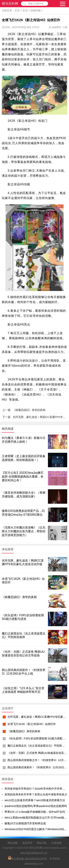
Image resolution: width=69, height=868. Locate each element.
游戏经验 (36, 10)
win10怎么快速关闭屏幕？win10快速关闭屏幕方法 (35, 800)
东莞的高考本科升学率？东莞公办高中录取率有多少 (36, 794)
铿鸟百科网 (10, 4)
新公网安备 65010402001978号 (28, 858)
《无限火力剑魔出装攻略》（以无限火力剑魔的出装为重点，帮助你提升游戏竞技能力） (24, 531)
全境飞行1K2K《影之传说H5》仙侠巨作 (32, 724)
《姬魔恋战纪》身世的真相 (24, 731)
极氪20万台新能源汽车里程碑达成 (25, 823)
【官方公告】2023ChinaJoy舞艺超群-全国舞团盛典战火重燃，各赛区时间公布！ (23, 477)
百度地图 (56, 843)
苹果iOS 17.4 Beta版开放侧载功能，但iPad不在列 (35, 812)
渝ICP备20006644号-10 (34, 853)
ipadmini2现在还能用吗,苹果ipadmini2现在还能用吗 (36, 806)
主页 (17, 10)
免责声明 (27, 843)
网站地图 (13, 843)
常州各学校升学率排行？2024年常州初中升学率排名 (36, 789)
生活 (25, 10)
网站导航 (42, 843)
